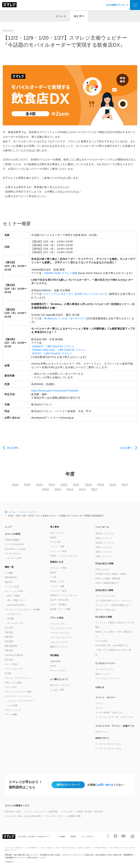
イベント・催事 (57, 546)
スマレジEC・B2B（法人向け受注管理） (24, 816)
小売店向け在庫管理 (14, 655)
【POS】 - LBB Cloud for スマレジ (52, 353)
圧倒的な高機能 (12, 540)
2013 (82, 490)
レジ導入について (59, 679)
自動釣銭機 (55, 661)
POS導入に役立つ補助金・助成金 (111, 574)
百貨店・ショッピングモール (64, 556)
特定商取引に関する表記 (50, 855)
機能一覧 (9, 567)
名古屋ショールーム (105, 543)
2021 (76, 485)
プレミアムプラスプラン (61, 628)
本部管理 (9, 650)
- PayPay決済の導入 (15, 605)
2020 (88, 485)
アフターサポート (13, 554)
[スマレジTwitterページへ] (108, 836)
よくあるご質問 (57, 690)
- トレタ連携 (12, 705)
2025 (27, 485)
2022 (64, 485)
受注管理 (9, 660)
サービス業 (55, 542)
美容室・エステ (57, 582)
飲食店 (53, 537)
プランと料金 (57, 618)
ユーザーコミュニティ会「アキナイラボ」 (115, 717)
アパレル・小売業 (58, 568)
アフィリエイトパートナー (108, 678)
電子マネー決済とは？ (106, 610)
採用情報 (73, 836)
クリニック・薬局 (58, 551)
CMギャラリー (102, 732)
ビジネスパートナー (105, 663)
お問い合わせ (106, 785)
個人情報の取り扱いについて (26, 855)
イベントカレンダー (14, 669)
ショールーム (102, 527)
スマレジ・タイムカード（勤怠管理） (42, 812)
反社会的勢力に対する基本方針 (109, 855)
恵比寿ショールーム (105, 533)
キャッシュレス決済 (14, 591)
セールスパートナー (105, 669)
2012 (94, 490)
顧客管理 (9, 637)
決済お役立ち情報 (104, 590)
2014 (70, 490)
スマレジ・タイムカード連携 (18, 692)
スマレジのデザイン (88, 836)
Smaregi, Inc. (10, 862)
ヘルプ (43, 858)
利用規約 (8, 855)
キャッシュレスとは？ (106, 596)
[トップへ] (9, 5)
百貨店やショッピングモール (64, 595)
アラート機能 (11, 715)
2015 (58, 490)
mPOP (53, 666)
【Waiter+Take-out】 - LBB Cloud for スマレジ (59, 350)
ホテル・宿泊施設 (58, 604)
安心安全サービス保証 (15, 549)
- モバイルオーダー (15, 623)
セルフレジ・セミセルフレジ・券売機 (22, 609)
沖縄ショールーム (104, 556)
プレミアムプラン (58, 624)
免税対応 (9, 582)
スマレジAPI (11, 687)
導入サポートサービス (60, 685)
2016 (46, 490)
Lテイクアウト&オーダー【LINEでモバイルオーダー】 (76, 294)
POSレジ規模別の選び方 (107, 583)
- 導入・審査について (16, 600)
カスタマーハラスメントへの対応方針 (78, 855)
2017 (125, 485)
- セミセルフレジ (14, 614)
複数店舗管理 (11, 646)
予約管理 (9, 641)
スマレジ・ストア (13, 710)
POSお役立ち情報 (104, 564)
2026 (15, 485)
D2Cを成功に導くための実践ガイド (112, 645)
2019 (101, 485)
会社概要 (62, 836)
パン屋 (53, 577)
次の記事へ (127, 448)
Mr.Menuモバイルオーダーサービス (65, 318)
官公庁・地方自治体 (59, 600)
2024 (39, 485)
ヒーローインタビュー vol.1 (108, 744)
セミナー (79, 16)
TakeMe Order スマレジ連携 (61, 273)
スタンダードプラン (59, 642)
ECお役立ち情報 (104, 617)
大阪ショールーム (104, 547)
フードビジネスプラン (60, 633)
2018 (113, 485)
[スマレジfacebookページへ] (116, 836)
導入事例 (55, 527)
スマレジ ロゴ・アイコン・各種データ (115, 726)
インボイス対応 (12, 587)
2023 (52, 485)
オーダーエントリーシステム (18, 696)
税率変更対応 (11, 577)
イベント (61, 16)
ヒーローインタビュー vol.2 (108, 748)
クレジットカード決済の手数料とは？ (113, 605)
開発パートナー (103, 674)
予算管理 (9, 632)
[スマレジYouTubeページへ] (123, 836)
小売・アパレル (57, 533)
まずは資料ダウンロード (117, 5)
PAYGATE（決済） (14, 812)
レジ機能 (9, 573)
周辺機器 (55, 655)
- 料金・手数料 (13, 596)
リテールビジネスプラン (61, 637)
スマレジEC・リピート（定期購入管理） (63, 816)
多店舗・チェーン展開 (60, 609)
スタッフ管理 (11, 664)
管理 (8, 673)
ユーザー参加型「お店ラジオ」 (110, 713)
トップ (8, 527)
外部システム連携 (13, 683)
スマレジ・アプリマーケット (18, 678)
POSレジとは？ (103, 569)
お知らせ (100, 687)
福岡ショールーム (104, 552)
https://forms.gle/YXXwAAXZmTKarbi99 (55, 391)
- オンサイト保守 (14, 558)
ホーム (12, 512)
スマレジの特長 (13, 534)
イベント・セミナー (28, 512)
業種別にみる (57, 562)
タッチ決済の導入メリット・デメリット (114, 601)
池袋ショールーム (104, 538)
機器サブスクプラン (59, 647)
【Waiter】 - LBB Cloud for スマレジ (53, 346)
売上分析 (9, 628)
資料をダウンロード (68, 785)
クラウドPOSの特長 (14, 544)
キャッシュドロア (58, 670)
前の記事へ (13, 448)
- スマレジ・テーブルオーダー (20, 701)
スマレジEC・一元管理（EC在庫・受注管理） (83, 812)
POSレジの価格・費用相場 (108, 578)
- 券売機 (10, 619)
